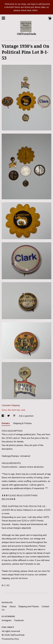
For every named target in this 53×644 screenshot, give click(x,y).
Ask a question (26, 416)
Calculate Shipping (11, 405)
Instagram (7, 620)
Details (6, 423)
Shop (5, 606)
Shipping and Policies (29, 606)
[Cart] (50, 19)
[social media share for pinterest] (15, 416)
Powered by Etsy (10, 639)
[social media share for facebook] (3, 416)
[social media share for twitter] (9, 416)
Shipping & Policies (22, 423)
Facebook (19, 620)
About (13, 606)
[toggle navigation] (3, 18)
